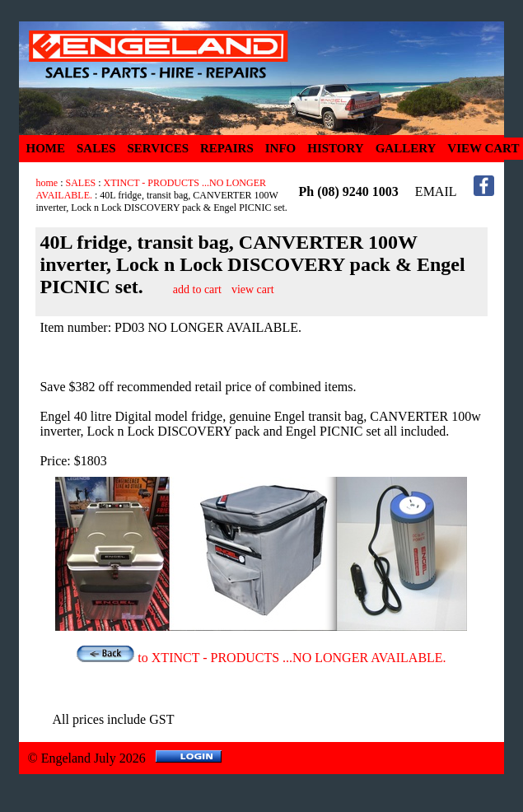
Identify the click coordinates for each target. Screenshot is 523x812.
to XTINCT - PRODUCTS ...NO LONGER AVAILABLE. (261, 658)
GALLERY (406, 148)
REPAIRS (227, 148)
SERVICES (159, 148)
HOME (45, 148)
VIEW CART (483, 148)
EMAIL (436, 191)
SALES (96, 148)
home (47, 183)
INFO (281, 148)
